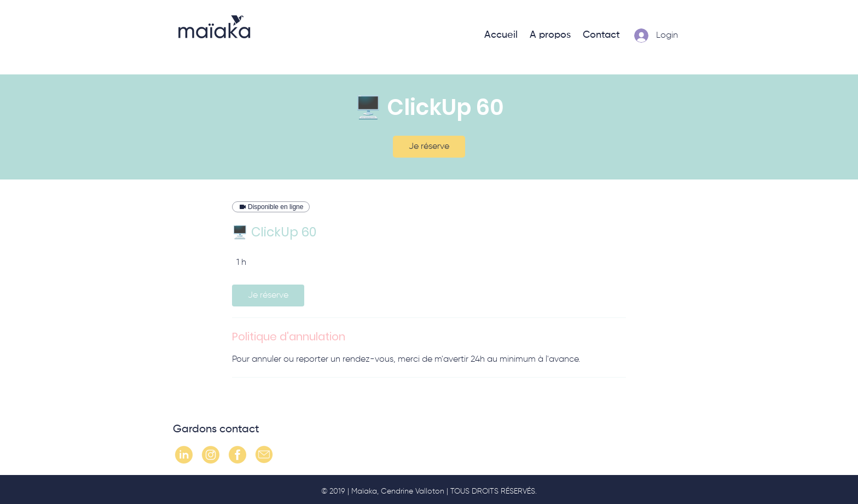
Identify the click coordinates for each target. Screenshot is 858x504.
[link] (429, 147)
